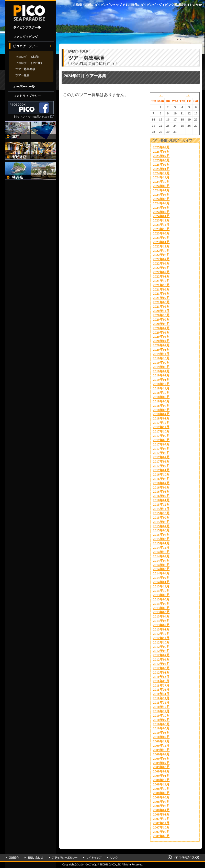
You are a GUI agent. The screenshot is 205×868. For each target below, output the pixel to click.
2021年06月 (161, 302)
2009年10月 (161, 750)
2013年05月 (161, 612)
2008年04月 (161, 810)
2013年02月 (161, 625)
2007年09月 (161, 832)
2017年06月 (161, 449)
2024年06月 (161, 195)
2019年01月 (161, 380)
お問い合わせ (34, 858)
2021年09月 (161, 289)
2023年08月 (161, 233)
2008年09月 (161, 793)
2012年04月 (161, 664)
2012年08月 (161, 651)
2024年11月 (161, 177)
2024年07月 (161, 190)
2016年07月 (161, 483)
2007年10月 (161, 827)
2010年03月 (161, 733)
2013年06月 (161, 608)
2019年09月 (161, 363)
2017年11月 (161, 427)
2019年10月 (161, 358)
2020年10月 (161, 315)
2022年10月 (161, 251)
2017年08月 (161, 440)
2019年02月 (161, 375)
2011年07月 (161, 685)
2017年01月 (161, 470)
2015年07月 (161, 526)
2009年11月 (161, 746)
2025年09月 (161, 147)
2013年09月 (161, 595)
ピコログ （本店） (28, 57)
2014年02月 (161, 578)
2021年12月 (161, 281)
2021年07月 (161, 298)
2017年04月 (161, 457)
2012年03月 (161, 668)
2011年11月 (161, 681)
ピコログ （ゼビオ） (29, 63)
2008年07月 (161, 802)
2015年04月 (161, 535)
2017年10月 (161, 431)
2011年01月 (161, 702)
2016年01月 (161, 500)
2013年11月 (161, 586)
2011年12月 (161, 677)
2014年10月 (161, 552)
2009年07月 (161, 763)
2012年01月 (161, 672)
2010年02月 (161, 737)
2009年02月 (161, 771)
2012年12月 (161, 634)
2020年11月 (161, 311)
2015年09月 (161, 517)
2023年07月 (161, 238)
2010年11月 (161, 711)
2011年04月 (161, 694)
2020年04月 (161, 341)
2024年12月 (161, 173)
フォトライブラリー (31, 96)
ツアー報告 (22, 75)
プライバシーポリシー (63, 858)
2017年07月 (161, 444)
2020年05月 (161, 337)
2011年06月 (161, 689)
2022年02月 (161, 272)
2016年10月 (161, 474)
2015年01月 (161, 543)
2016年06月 (161, 487)
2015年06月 (161, 530)
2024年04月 (161, 203)
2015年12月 (161, 504)
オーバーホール (31, 87)
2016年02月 (161, 496)
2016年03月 (161, 491)
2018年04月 (161, 414)
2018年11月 (161, 388)
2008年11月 (161, 784)
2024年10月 (161, 182)
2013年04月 (161, 616)
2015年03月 (161, 539)
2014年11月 (161, 548)
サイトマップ (92, 858)
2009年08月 (161, 759)
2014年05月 (161, 569)
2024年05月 (161, 199)
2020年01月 (161, 350)
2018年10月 (161, 393)
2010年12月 (161, 707)
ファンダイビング (31, 37)
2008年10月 (161, 789)
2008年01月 (161, 814)
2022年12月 (161, 246)
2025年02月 (161, 165)
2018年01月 (161, 418)
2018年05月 (161, 410)
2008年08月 (161, 797)
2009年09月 (161, 754)
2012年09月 (161, 647)
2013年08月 (161, 599)
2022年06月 (161, 263)
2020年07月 (161, 328)
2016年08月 (161, 479)
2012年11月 (161, 638)
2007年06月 (161, 836)
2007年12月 (161, 819)
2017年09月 (161, 436)
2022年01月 (161, 276)
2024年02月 (161, 212)
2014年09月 (161, 556)
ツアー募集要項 (25, 69)
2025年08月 (161, 152)
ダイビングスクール (31, 28)
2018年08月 (161, 401)
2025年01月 (161, 169)
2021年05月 (161, 306)
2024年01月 (161, 216)
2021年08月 (161, 293)
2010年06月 (161, 724)
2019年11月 (161, 354)
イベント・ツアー (31, 47)
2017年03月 (161, 461)
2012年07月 (161, 655)
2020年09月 (161, 319)
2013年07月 (161, 604)
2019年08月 (161, 367)
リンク (112, 858)
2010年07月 (161, 720)
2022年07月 (161, 259)
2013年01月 (161, 629)
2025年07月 (161, 156)
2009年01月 (161, 776)
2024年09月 (161, 186)
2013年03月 (161, 621)
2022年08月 (161, 255)
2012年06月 (161, 659)
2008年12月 (161, 780)
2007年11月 (161, 823)
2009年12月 (161, 741)
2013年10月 (161, 591)
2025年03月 (161, 160)
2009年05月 (161, 767)
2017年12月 (161, 423)
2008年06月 (161, 806)
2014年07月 (161, 561)
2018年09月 (161, 397)
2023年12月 (161, 220)
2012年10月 (161, 642)
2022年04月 (161, 268)
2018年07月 (161, 406)
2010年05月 (161, 728)
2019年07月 (161, 371)
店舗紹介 (12, 858)
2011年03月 (161, 698)
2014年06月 (161, 565)
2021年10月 (161, 285)
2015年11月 (161, 509)
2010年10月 (161, 715)
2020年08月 (161, 324)
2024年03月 (161, 208)
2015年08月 (161, 522)
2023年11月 (161, 225)
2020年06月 (161, 332)
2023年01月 (161, 242)
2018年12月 (161, 384)
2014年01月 (161, 582)
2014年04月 (161, 573)
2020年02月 (161, 345)
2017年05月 (161, 453)
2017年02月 (161, 466)
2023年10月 (161, 229)
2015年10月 (161, 513)
